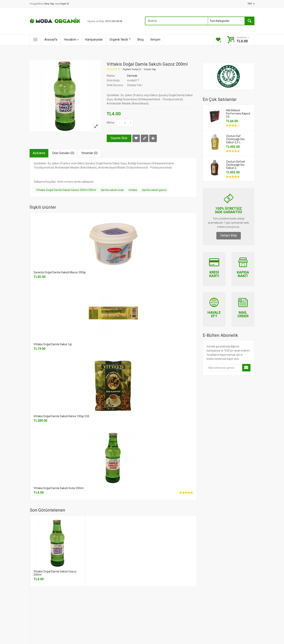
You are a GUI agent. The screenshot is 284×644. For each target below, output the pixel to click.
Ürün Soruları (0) (63, 153)
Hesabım (71, 40)
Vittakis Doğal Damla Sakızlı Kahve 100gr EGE (62, 416)
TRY (251, 4)
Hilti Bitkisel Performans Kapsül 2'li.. (238, 114)
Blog (140, 40)
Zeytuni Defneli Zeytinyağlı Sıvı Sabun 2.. (235, 165)
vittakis (133, 190)
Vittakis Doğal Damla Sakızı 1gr (53, 344)
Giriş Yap (49, 4)
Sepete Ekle (119, 138)
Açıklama (39, 153)
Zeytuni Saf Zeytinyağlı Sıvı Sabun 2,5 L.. (235, 139)
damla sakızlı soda (112, 190)
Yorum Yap (150, 69)
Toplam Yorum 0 (132, 69)
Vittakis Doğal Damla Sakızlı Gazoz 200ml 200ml (66, 190)
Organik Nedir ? (120, 40)
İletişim (155, 40)
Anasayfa (51, 40)
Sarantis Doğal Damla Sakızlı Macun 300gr (60, 272)
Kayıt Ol (65, 4)
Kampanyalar (94, 40)
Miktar (111, 123)
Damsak (132, 76)
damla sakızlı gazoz (154, 190)
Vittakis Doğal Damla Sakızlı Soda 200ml (58, 488)
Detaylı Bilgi (229, 235)
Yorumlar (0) (89, 153)
